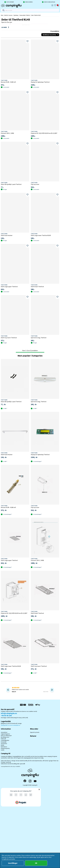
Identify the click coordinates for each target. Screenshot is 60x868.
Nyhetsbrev (4, 747)
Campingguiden (5, 740)
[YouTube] (35, 781)
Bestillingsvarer (5, 737)
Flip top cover (35, 184)
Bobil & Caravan (8, 15)
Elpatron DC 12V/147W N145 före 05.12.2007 (44, 133)
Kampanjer (4, 742)
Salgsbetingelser (5, 734)
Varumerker (4, 744)
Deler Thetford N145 (36, 15)
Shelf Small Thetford (37, 287)
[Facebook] (25, 781)
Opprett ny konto (35, 732)
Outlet (3, 750)
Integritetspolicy (5, 748)
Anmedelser (4, 732)
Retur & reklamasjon (6, 736)
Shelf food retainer (7, 235)
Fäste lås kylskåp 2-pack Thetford (11, 184)
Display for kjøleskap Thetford (40, 82)
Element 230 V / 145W (7, 133)
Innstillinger (13, 863)
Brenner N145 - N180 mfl (8, 82)
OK (36, 863)
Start (2, 15)
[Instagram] (30, 781)
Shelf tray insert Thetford (9, 338)
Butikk (3, 745)
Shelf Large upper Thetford (9, 287)
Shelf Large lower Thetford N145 (41, 235)
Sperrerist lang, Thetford (39, 338)
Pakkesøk (3, 739)
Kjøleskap (16, 15)
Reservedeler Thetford (25, 15)
